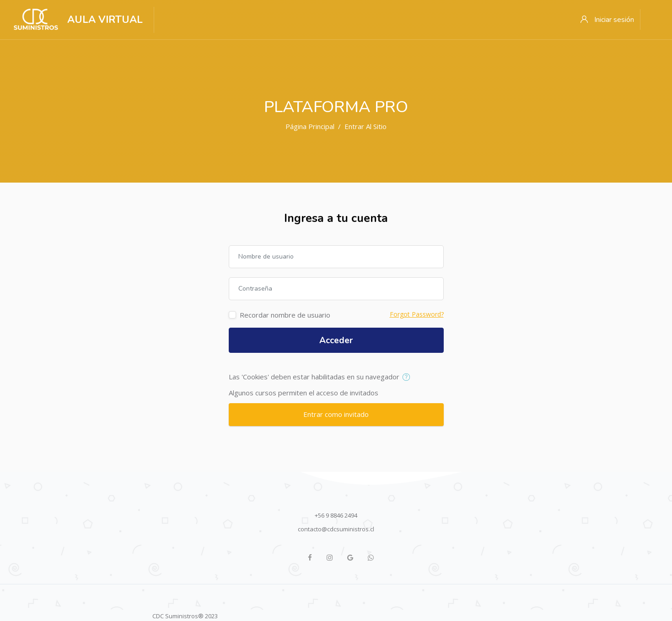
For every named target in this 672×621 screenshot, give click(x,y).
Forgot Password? (417, 314)
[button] (408, 378)
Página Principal (310, 126)
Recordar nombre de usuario (285, 315)
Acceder (336, 340)
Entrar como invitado (336, 414)
